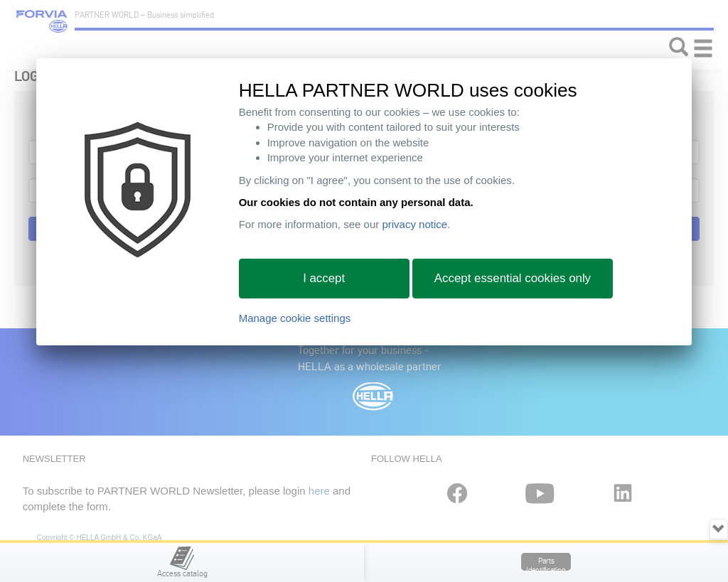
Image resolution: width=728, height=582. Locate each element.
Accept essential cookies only (513, 278)
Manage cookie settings (295, 318)
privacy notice (414, 224)
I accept (324, 278)
